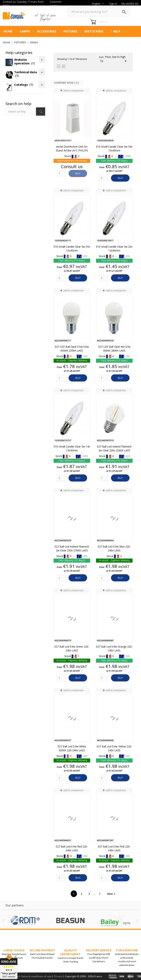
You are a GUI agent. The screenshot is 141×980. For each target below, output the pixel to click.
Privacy (58, 976)
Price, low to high (116, 59)
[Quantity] (62, 173)
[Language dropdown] (98, 4)
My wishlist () (130, 4)
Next (112, 894)
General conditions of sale (36, 976)
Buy (78, 173)
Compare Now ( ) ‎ (67, 83)
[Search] (98, 12)
